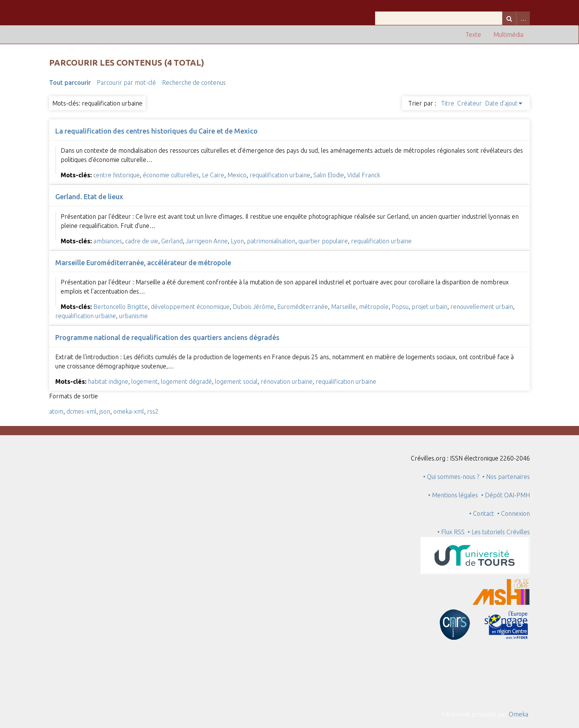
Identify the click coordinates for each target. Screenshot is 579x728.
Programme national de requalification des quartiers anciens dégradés (167, 337)
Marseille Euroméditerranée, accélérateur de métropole (143, 262)
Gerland (172, 241)
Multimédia (508, 35)
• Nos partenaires (506, 477)
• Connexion (514, 513)
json (105, 411)
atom (56, 411)
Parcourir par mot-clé (126, 83)
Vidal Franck (364, 175)
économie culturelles (171, 175)
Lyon (237, 241)
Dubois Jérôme (253, 307)
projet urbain (429, 307)
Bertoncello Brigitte (121, 307)
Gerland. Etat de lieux (89, 196)
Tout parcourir (70, 83)
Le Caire (213, 175)
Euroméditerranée (303, 307)
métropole (374, 307)
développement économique (190, 307)
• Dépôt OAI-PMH (505, 495)
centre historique (117, 175)
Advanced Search (523, 18)
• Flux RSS (451, 532)
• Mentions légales (453, 495)
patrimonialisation (271, 241)
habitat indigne (108, 381)
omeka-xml (129, 411)
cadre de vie (142, 241)
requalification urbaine (280, 175)
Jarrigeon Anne (207, 241)
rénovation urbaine (287, 381)
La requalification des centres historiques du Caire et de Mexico (156, 131)
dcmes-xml (81, 411)
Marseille (343, 307)
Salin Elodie (329, 175)
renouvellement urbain (482, 307)
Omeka (519, 714)
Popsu (400, 307)
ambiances (108, 241)
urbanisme (133, 316)
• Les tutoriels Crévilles (499, 532)
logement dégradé (186, 381)
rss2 (153, 411)
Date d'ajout (501, 103)
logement (145, 381)
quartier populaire (323, 241)
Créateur (470, 103)
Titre (447, 103)
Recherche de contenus (194, 83)
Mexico (237, 175)
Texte (473, 35)
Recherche (509, 18)
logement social (236, 381)
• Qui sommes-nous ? (451, 477)
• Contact (483, 513)
